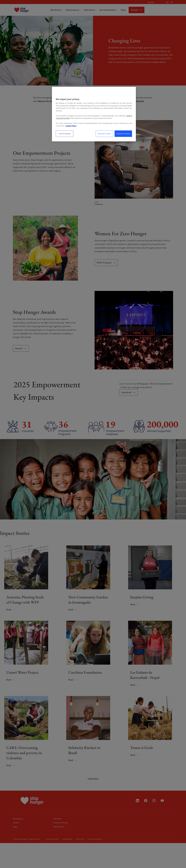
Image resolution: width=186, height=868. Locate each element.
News (15, 852)
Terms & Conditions (52, 864)
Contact (151, 2)
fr (172, 2)
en (167, 2)
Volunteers (57, 844)
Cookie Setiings (67, 864)
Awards (21, 348)
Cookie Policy (80, 864)
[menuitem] (29, 10)
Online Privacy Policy (95, 864)
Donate (137, 10)
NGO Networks (59, 852)
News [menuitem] (123, 10)
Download (129, 392)
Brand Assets (18, 844)
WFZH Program (106, 263)
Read (11, 620)
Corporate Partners (60, 848)
